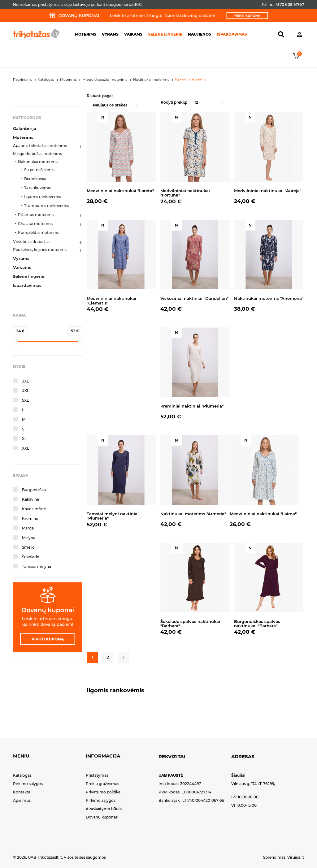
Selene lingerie (165, 34)
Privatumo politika (103, 792)
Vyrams (110, 34)
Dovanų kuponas (102, 817)
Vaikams (133, 34)
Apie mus (22, 800)
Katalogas (22, 775)
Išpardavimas (232, 34)
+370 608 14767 (290, 4)
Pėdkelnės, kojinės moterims (40, 250)
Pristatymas (97, 775)
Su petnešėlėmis (39, 170)
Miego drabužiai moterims (37, 154)
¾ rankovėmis (37, 188)
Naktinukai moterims (38, 162)
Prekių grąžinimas (102, 784)
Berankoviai (35, 179)
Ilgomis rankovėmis (43, 197)
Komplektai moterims (39, 233)
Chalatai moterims (35, 224)
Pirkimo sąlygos (28, 784)
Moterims (86, 34)
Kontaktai (22, 792)
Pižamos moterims (36, 215)
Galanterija (25, 128)
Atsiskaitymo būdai (104, 809)
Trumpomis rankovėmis (47, 206)
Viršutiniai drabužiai (31, 242)
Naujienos (200, 34)
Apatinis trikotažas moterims (40, 146)
